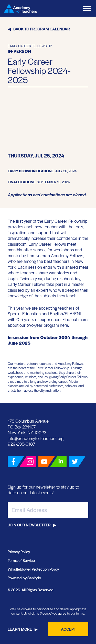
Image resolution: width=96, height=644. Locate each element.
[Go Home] (20, 8)
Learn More (20, 629)
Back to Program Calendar (42, 29)
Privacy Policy (19, 552)
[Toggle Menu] (87, 8)
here (64, 325)
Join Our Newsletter (29, 525)
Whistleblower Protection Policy (33, 569)
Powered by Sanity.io (24, 578)
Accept (68, 629)
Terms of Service (21, 560)
